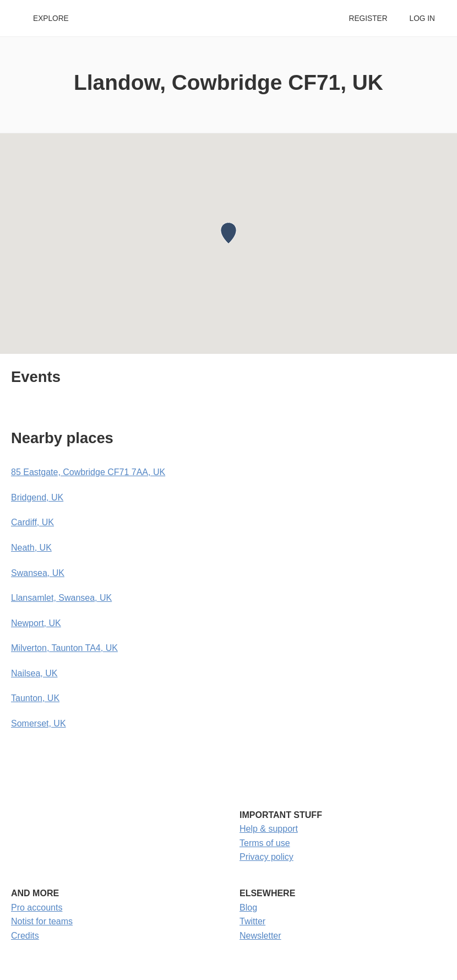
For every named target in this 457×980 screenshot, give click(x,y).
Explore (51, 18)
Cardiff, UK (32, 522)
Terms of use (265, 843)
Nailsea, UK (34, 673)
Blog (248, 908)
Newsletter (260, 936)
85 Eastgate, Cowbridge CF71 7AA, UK (88, 472)
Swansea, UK (38, 573)
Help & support (269, 829)
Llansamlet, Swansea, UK (61, 598)
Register (368, 18)
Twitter (252, 921)
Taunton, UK (35, 698)
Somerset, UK (39, 723)
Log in (422, 18)
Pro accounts (37, 908)
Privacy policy (266, 857)
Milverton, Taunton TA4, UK (64, 648)
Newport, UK (36, 623)
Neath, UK (31, 548)
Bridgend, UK (37, 497)
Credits (25, 936)
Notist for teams (42, 921)
